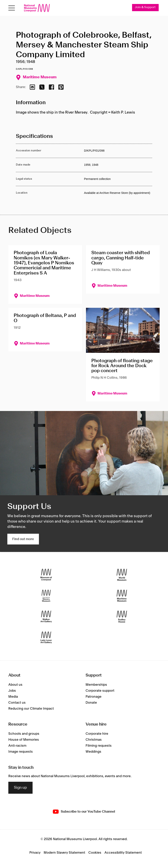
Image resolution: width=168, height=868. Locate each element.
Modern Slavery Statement (64, 853)
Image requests (21, 752)
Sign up (20, 788)
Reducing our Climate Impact (31, 709)
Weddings (93, 752)
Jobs (12, 691)
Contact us (17, 703)
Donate (91, 703)
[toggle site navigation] (12, 8)
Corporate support (100, 691)
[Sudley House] (122, 617)
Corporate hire (97, 734)
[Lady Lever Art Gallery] (46, 638)
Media (13, 697)
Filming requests (99, 746)
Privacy (35, 853)
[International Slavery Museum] (46, 596)
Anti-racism (17, 746)
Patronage (94, 697)
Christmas (94, 740)
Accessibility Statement (123, 853)
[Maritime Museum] (122, 596)
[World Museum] (122, 575)
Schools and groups (24, 734)
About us (15, 685)
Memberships (96, 685)
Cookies (95, 853)
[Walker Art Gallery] (46, 617)
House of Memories (24, 740)
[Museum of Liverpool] (46, 575)
